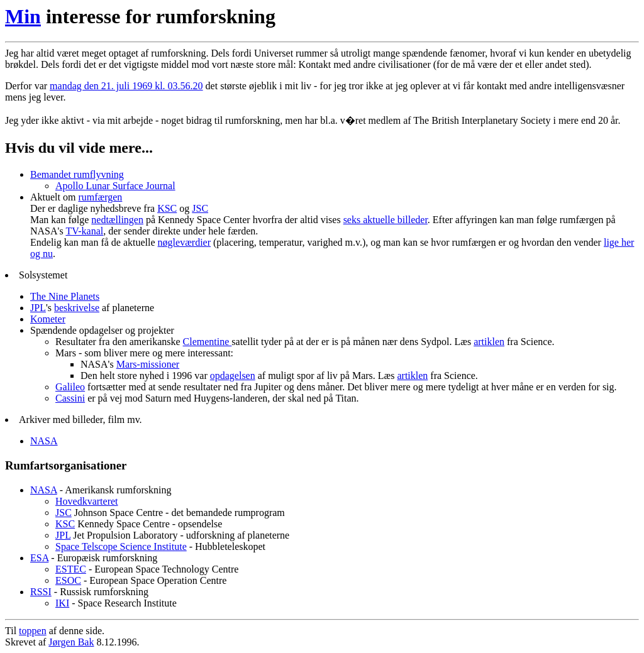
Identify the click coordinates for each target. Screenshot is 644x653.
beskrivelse (77, 308)
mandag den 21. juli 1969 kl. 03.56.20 (126, 86)
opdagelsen (233, 376)
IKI (62, 603)
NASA (44, 441)
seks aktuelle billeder (386, 220)
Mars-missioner (148, 364)
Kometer (48, 319)
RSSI (41, 592)
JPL (38, 308)
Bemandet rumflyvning (77, 174)
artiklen (489, 342)
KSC (167, 208)
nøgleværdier (184, 242)
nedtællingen (117, 220)
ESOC (68, 580)
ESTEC (71, 569)
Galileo (70, 387)
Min (23, 16)
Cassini (70, 398)
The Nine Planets (65, 296)
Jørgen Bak (71, 642)
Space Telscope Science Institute (121, 546)
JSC (200, 208)
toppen (33, 631)
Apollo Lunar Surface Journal (115, 186)
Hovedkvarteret (87, 501)
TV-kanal (84, 231)
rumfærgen (100, 197)
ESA (39, 558)
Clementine (208, 342)
